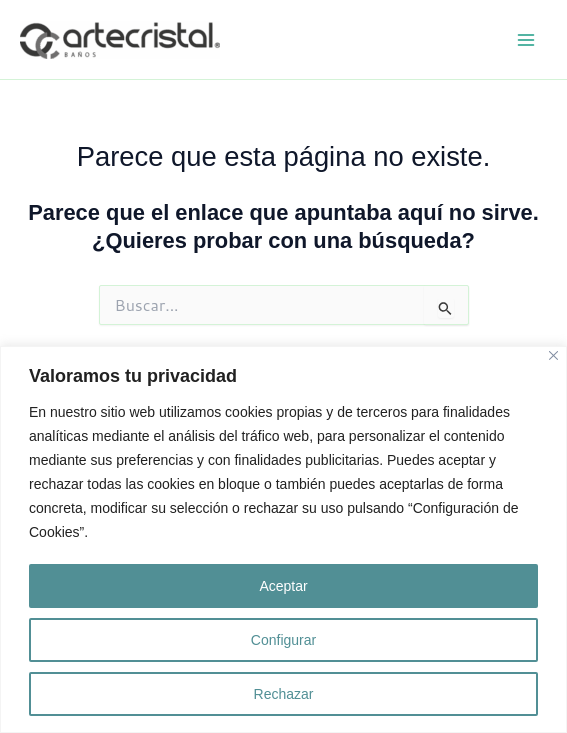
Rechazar (284, 694)
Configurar (283, 640)
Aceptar (283, 586)
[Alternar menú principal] (526, 40)
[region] (283, 539)
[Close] (553, 355)
